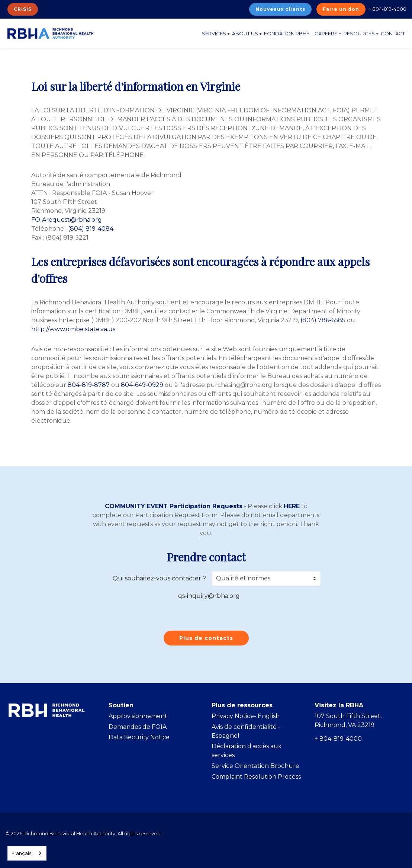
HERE (292, 506)
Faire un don (341, 9)
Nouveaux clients (280, 9)
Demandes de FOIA (138, 727)
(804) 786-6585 (323, 320)
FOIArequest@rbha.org (67, 220)
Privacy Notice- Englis (244, 716)
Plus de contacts (206, 638)
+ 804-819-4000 (387, 9)
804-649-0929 (142, 385)
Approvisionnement (138, 716)
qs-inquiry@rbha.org (209, 596)
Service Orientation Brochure (255, 766)
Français (21, 853)
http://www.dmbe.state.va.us (73, 329)
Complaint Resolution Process (256, 777)
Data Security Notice (139, 737)
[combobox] (27, 853)
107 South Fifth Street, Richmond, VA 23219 (348, 720)
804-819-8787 (89, 385)
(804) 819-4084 (91, 229)
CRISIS (23, 9)
